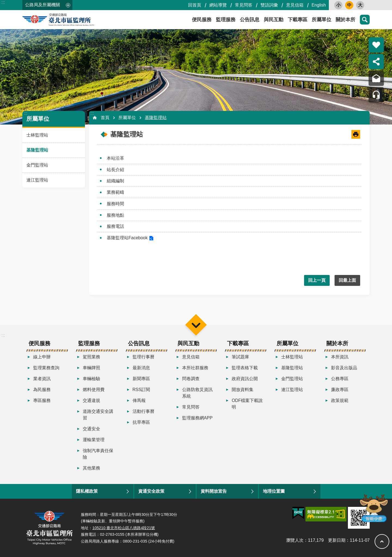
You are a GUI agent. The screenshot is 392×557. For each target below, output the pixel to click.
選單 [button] (196, 325)
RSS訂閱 (141, 390)
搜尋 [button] (365, 20)
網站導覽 (218, 5)
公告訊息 (250, 20)
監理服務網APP (197, 418)
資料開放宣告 (214, 491)
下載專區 (298, 20)
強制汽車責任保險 (98, 454)
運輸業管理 (94, 440)
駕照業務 (91, 357)
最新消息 (141, 368)
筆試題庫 (240, 357)
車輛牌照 (91, 368)
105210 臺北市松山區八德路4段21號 (124, 528)
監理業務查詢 (46, 368)
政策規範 (340, 400)
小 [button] (338, 5)
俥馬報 (139, 400)
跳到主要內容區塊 (3, 3)
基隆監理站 (37, 150)
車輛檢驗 (91, 379)
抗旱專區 (141, 422)
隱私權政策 (87, 491)
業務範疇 (115, 192)
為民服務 (42, 390)
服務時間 (115, 204)
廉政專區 (340, 390)
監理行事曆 (143, 357)
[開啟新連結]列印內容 (356, 134)
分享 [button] (376, 62)
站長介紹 (115, 170)
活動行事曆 (143, 411)
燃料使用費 (94, 390)
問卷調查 (191, 379)
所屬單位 (321, 20)
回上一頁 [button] (317, 280)
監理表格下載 (245, 368)
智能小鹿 (373, 508)
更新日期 (337, 540)
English (319, 5)
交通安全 (91, 429)
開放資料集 (243, 390)
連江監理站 (37, 180)
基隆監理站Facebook (127, 238)
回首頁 (195, 5)
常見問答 (244, 5)
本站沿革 (115, 158)
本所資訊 (340, 357)
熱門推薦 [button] (376, 45)
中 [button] (349, 5)
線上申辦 (42, 357)
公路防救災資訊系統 (197, 393)
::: (3, 2)
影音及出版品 (344, 368)
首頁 (105, 118)
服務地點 (115, 215)
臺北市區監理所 (71, 20)
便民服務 (202, 20)
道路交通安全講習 (98, 415)
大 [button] (360, 5)
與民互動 (274, 20)
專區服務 (42, 400)
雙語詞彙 (269, 5)
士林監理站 (37, 135)
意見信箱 (295, 5)
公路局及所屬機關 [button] (42, 5)
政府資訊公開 (245, 379)
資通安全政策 (151, 491)
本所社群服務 (195, 368)
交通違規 (91, 400)
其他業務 (91, 468)
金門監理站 (37, 165)
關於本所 (345, 20)
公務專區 (340, 379)
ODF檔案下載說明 (247, 404)
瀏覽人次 (295, 540)
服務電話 (115, 226)
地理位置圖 (274, 491)
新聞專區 (141, 379)
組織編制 (115, 181)
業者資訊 (42, 379)
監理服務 (226, 20)
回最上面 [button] (347, 280)
